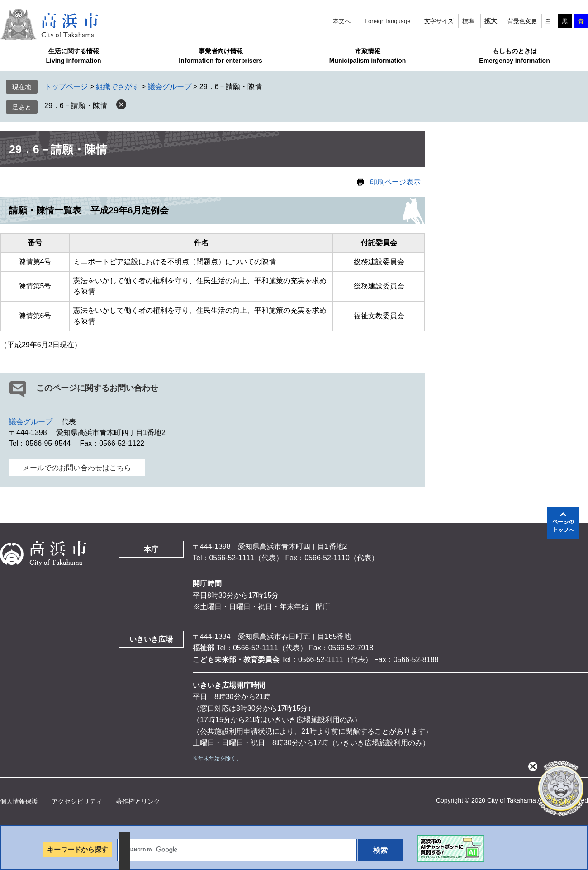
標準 (468, 21)
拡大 (491, 21)
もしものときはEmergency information (514, 56)
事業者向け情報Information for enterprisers (220, 56)
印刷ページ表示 (395, 182)
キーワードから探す (78, 849)
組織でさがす (118, 87)
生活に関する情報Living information (73, 56)
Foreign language (387, 21)
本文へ (342, 21)
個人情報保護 (19, 801)
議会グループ (170, 87)
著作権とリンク (138, 801)
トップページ (66, 87)
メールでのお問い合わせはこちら (77, 468)
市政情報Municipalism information (368, 56)
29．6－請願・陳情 (76, 106)
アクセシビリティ (77, 801)
